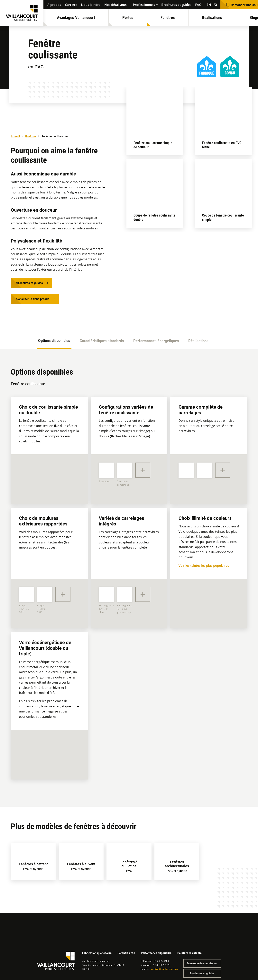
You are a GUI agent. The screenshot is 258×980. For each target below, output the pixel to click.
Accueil (15, 136)
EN (209, 5)
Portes (128, 18)
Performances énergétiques (156, 343)
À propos (54, 5)
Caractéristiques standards (102, 343)
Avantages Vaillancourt (76, 18)
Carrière (71, 5)
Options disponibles (54, 342)
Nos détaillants (115, 5)
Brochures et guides (176, 5)
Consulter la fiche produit (34, 300)
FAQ (198, 5)
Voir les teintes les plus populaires (204, 567)
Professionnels (144, 5)
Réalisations (212, 18)
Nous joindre (91, 5)
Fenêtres (168, 18)
